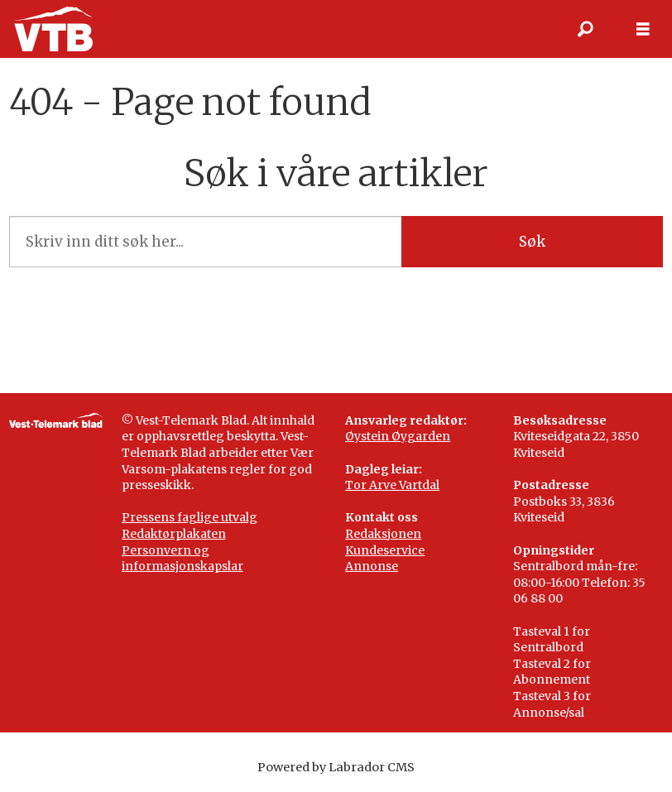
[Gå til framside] (53, 29)
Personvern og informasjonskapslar (182, 559)
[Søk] (585, 29)
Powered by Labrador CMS (336, 767)
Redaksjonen (383, 534)
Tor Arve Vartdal (392, 485)
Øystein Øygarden (398, 436)
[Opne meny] (643, 29)
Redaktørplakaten (174, 534)
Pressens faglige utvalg (190, 517)
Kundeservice (385, 550)
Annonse (372, 566)
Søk (532, 242)
